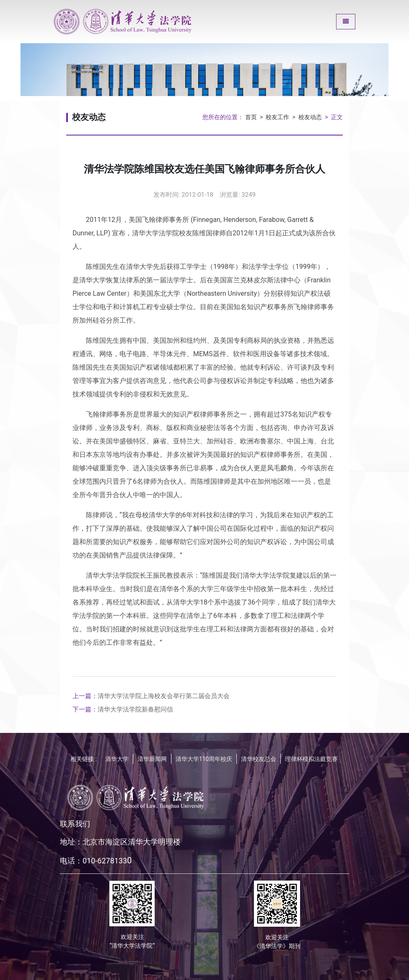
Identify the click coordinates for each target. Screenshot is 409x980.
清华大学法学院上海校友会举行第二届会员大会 (151, 696)
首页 (251, 117)
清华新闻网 (152, 759)
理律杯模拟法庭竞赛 (311, 759)
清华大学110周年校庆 (204, 759)
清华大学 (117, 759)
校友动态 (310, 117)
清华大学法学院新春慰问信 (123, 709)
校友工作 (277, 117)
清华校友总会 (259, 759)
